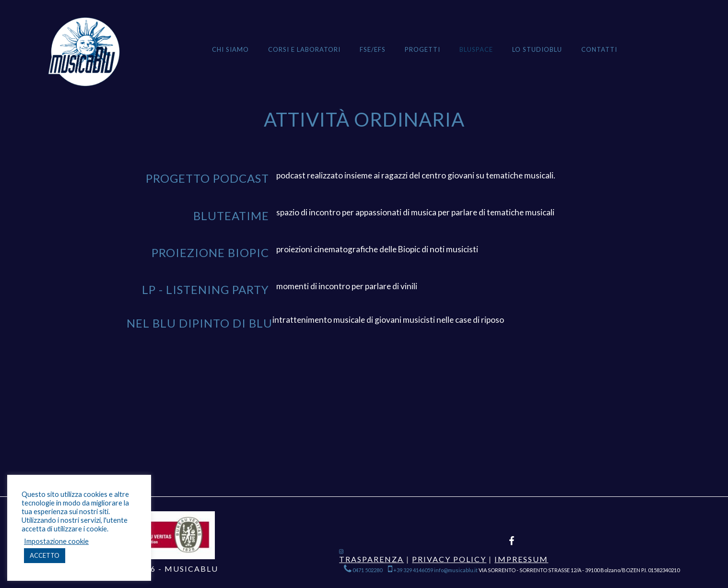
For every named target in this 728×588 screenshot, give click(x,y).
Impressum (521, 559)
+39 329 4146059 (411, 570)
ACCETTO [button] (45, 555)
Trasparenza (371, 559)
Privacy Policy (449, 559)
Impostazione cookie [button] (56, 541)
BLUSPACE (476, 49)
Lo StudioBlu (537, 49)
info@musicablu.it (456, 570)
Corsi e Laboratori (304, 49)
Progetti (423, 49)
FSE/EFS (373, 49)
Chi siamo (230, 49)
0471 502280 (364, 570)
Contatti (599, 49)
